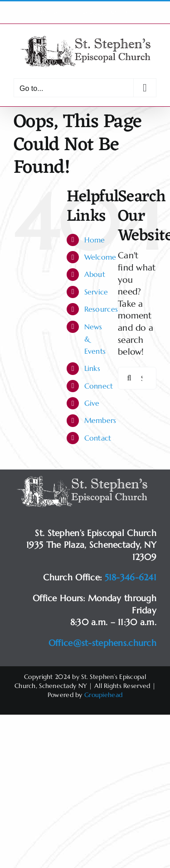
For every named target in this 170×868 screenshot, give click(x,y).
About (95, 274)
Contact (98, 438)
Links (92, 368)
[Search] (129, 378)
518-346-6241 (131, 577)
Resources (101, 309)
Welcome (100, 257)
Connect (99, 386)
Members (100, 420)
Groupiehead (103, 695)
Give (92, 403)
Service (96, 292)
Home (95, 240)
